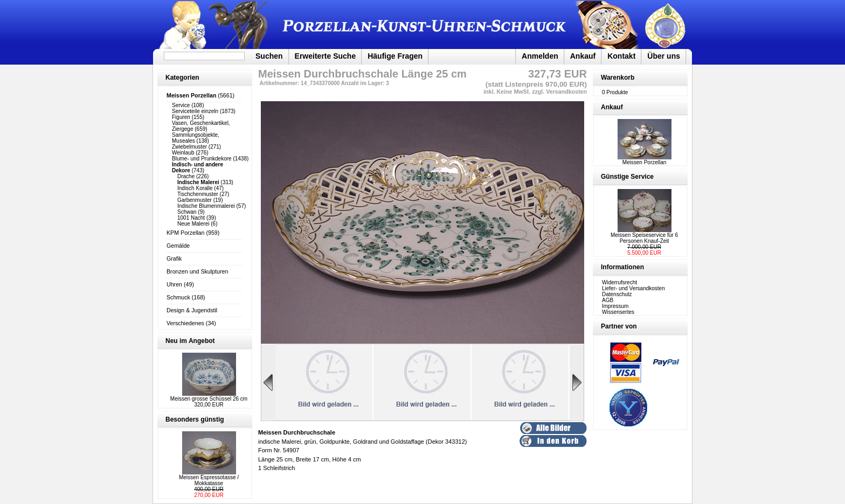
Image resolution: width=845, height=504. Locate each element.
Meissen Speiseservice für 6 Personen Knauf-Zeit (644, 238)
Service (181, 105)
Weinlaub (183, 153)
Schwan (187, 212)
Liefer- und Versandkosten (633, 288)
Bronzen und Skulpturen (197, 271)
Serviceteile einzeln (195, 111)
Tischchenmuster (198, 194)
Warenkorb (618, 78)
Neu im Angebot (190, 341)
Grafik (174, 258)
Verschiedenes (185, 323)
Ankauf (583, 56)
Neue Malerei (193, 224)
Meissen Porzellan (645, 160)
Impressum (615, 306)
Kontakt (621, 56)
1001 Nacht (191, 218)
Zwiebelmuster (189, 147)
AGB (608, 300)
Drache (186, 176)
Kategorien (182, 78)
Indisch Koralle (195, 188)
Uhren (174, 284)
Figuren (181, 117)
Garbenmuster (195, 200)
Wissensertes (618, 312)
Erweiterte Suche (325, 56)
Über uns (664, 56)
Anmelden (540, 56)
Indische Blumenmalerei (206, 206)
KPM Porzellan (185, 233)
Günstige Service (627, 177)
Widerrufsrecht (619, 282)
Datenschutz (617, 294)
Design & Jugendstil (192, 310)
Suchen (269, 56)
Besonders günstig (195, 419)
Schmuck (178, 297)
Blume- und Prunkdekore (202, 159)
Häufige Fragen (395, 56)
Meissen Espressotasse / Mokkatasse (209, 480)
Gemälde (178, 246)
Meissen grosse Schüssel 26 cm (209, 399)
